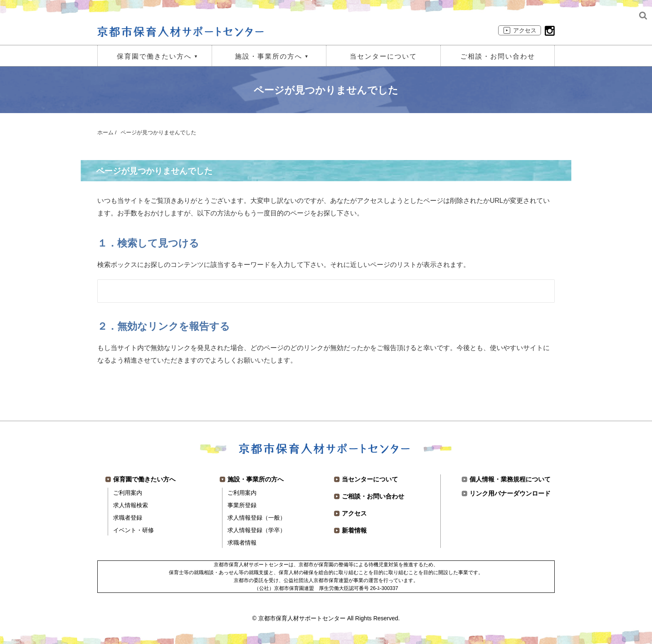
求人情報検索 (131, 505)
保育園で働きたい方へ (154, 56)
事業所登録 (242, 505)
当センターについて (383, 56)
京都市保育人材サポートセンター (302, 618)
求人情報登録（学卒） (257, 530)
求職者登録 (128, 518)
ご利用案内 (128, 493)
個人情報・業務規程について (510, 479)
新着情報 (354, 530)
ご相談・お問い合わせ (498, 56)
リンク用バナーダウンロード (510, 493)
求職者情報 (242, 543)
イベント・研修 (133, 530)
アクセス (525, 30)
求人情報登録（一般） (257, 518)
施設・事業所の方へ (269, 56)
